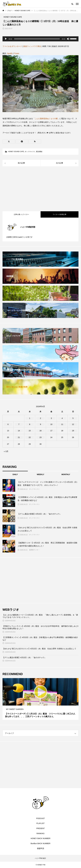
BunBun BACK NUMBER (40, 843)
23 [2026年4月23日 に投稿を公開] (41, 437)
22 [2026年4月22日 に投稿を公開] (30, 437)
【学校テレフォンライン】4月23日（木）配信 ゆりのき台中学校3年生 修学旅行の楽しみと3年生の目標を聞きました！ (40, 627)
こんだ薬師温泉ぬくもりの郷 (46, 119)
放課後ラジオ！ (34, 550)
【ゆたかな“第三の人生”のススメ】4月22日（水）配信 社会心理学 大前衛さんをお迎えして (39, 649)
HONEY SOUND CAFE (16, 152)
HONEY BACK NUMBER (40, 838)
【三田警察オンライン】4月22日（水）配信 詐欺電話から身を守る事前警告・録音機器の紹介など (40, 639)
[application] (40, 39)
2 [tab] (41, 703)
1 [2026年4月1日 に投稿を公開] (30, 418)
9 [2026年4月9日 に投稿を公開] (41, 424)
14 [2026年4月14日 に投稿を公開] (19, 431)
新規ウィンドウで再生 (32, 46)
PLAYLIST (40, 823)
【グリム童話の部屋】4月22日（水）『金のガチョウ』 (24, 657)
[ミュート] (68, 39)
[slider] (37, 39)
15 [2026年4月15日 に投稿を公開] (30, 431)
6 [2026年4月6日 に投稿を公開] (8, 424)
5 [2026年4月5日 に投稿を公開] (73, 418)
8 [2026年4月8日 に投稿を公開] (30, 424)
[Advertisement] (40, 189)
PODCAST (41, 818)
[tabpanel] (40, 699)
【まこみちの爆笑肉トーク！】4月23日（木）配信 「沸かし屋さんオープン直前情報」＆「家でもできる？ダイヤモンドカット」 (40, 616)
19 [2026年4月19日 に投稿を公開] (73, 431)
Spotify (10, 53)
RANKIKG (40, 833)
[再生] (6, 39)
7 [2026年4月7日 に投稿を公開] (19, 424)
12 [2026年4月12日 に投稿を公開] (73, 424)
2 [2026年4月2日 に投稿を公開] (41, 418)
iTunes (17, 53)
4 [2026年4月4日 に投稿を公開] (62, 418)
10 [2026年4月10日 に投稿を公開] (51, 424)
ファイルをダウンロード (12, 46)
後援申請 (41, 848)
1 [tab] (38, 703)
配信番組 (39, 152)
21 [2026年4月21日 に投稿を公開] (19, 437)
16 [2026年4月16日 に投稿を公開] (41, 431)
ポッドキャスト (30, 152)
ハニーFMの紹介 (40, 858)
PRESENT (40, 828)
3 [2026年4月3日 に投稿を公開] (51, 418)
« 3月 (6, 451)
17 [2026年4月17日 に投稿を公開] (51, 431)
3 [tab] (43, 703)
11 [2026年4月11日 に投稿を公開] (62, 424)
